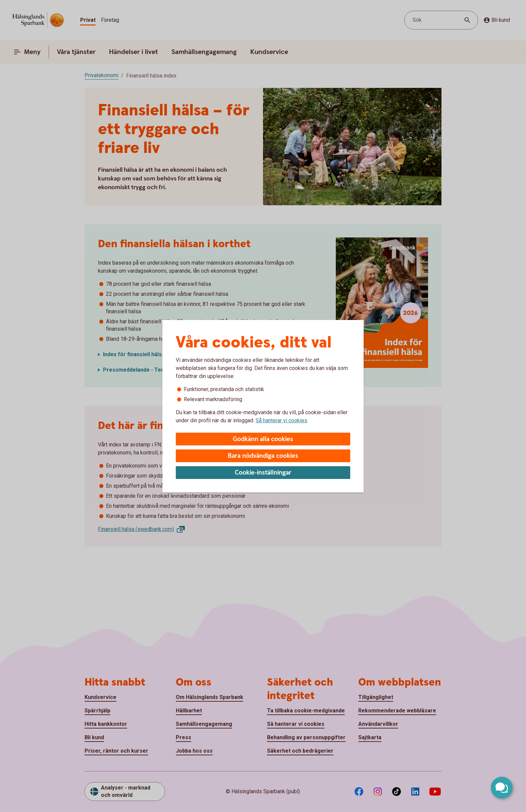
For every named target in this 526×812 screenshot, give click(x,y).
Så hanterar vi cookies (281, 420)
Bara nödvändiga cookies (263, 456)
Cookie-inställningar (263, 473)
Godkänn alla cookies (263, 439)
